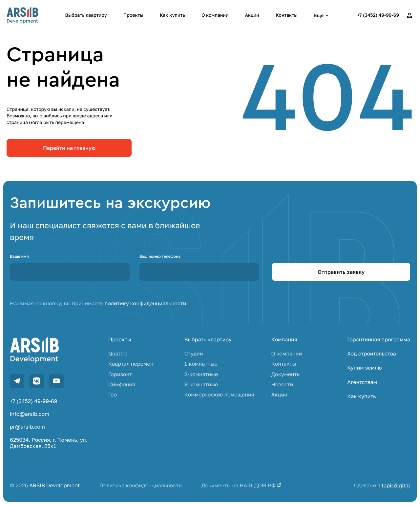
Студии (194, 354)
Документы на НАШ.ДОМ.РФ (241, 485)
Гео (113, 395)
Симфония (122, 384)
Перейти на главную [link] (69, 148)
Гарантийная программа (379, 340)
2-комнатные (201, 374)
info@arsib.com (30, 414)
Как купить (172, 15)
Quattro (118, 354)
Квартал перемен (131, 364)
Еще (322, 15)
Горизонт (120, 374)
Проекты (133, 15)
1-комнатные (201, 364)
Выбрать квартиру (86, 15)
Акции (252, 15)
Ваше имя (19, 256)
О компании (215, 15)
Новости (282, 384)
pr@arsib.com (27, 427)
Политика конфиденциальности (141, 485)
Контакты (287, 15)
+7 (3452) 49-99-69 (378, 15)
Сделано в (382, 485)
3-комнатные (201, 384)
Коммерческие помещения (219, 395)
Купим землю (364, 368)
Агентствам (362, 382)
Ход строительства (371, 354)
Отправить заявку (341, 272)
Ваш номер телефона (160, 256)
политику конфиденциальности (146, 303)
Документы (286, 374)
